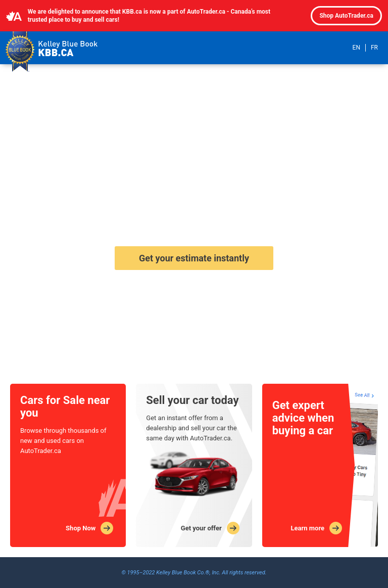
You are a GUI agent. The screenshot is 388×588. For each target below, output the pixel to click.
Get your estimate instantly (194, 258)
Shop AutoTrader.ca (346, 16)
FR (374, 48)
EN (356, 48)
